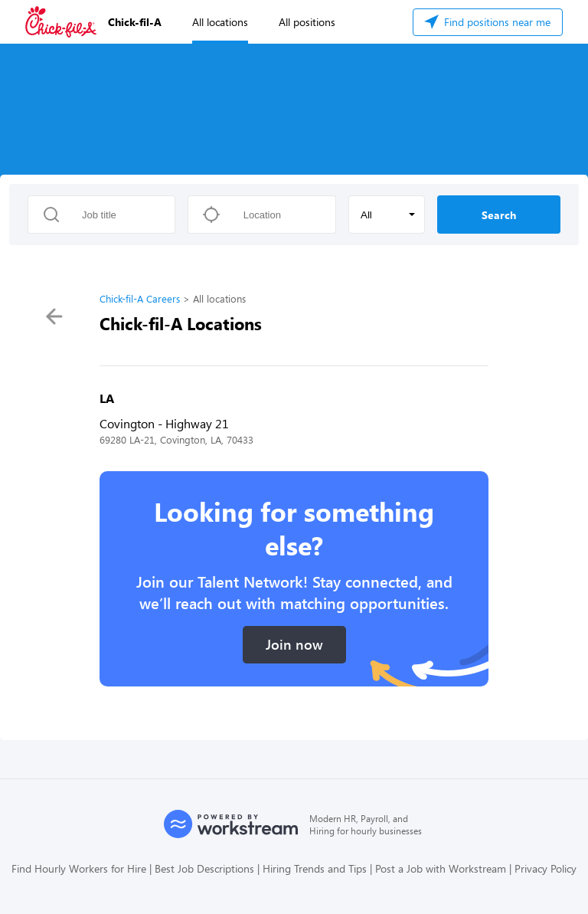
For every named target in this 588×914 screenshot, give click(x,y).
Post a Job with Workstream (441, 868)
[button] (387, 215)
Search (499, 215)
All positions (307, 22)
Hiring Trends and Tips (315, 868)
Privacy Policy (546, 868)
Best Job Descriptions (204, 868)
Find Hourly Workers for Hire (79, 868)
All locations (220, 22)
